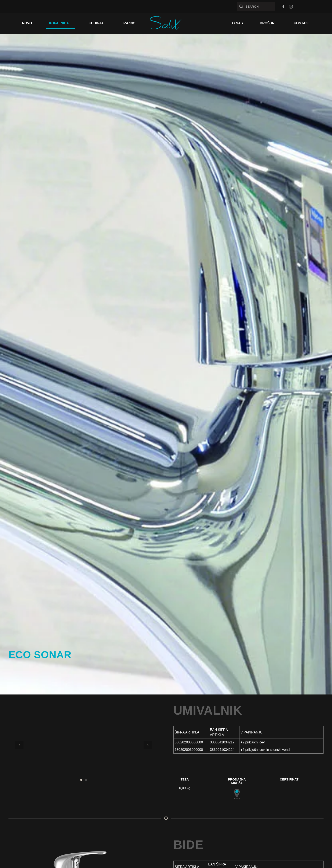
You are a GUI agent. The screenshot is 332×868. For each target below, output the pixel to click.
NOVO (27, 23)
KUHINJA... (97, 23)
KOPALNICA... (60, 23)
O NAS (237, 23)
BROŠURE (268, 23)
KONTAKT (302, 23)
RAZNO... (131, 23)
